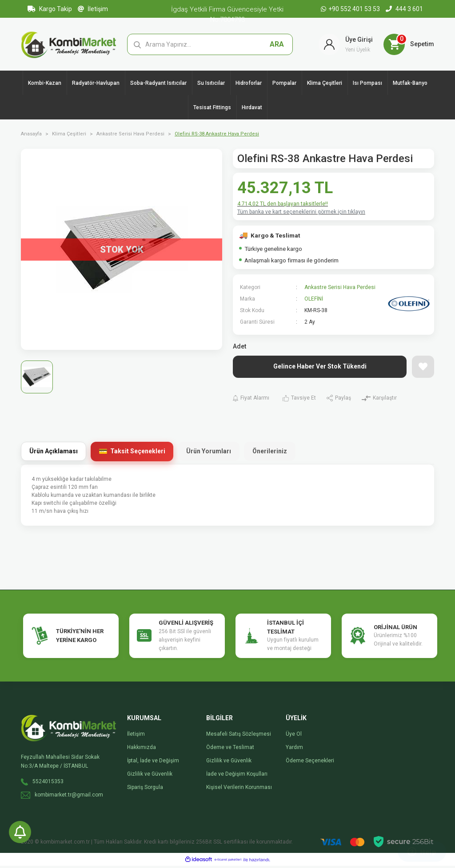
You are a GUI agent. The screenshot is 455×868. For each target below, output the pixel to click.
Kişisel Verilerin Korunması (239, 789)
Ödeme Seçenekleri (310, 763)
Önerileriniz (270, 453)
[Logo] (69, 45)
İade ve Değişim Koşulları (237, 776)
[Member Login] (346, 45)
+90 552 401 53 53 (351, 9)
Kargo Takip (50, 9)
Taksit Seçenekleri (138, 453)
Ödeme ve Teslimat (230, 749)
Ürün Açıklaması (54, 453)
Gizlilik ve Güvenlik (150, 776)
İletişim (93, 9)
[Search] (210, 45)
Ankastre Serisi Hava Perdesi (340, 289)
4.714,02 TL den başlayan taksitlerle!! (283, 206)
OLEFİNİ (314, 301)
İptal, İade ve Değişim (153, 763)
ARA (277, 45)
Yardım (294, 749)
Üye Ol (294, 736)
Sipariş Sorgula (145, 789)
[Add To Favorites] (423, 369)
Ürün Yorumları (209, 453)
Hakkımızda (142, 749)
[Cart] (409, 45)
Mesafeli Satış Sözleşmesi (239, 736)
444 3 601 (404, 9)
